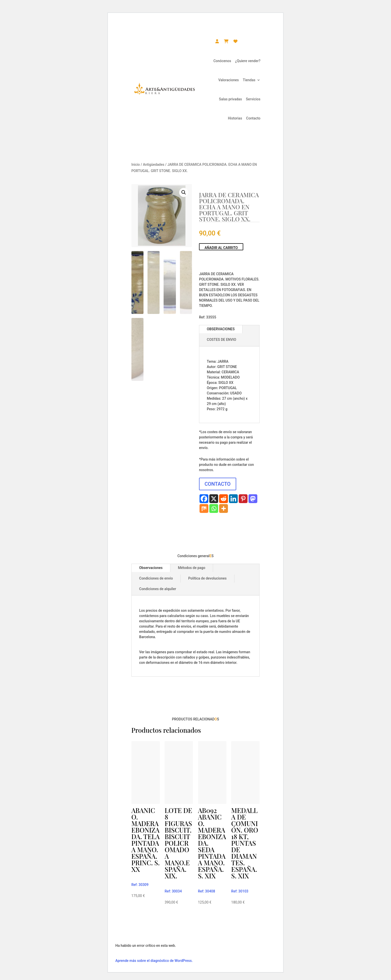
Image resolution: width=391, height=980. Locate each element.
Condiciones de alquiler (158, 589)
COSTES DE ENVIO (222, 340)
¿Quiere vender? (248, 61)
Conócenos (222, 61)
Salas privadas (230, 99)
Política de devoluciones (207, 578)
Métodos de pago (192, 568)
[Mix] (204, 508)
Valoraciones (229, 80)
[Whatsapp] (214, 508)
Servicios (253, 99)
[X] (214, 499)
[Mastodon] (253, 499)
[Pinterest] (243, 499)
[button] (184, 192)
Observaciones (151, 568)
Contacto (253, 118)
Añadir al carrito (221, 248)
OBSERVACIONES (221, 329)
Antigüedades (154, 165)
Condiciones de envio (156, 578)
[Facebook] (204, 499)
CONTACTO (218, 484)
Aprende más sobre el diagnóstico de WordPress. (154, 961)
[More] (224, 508)
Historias (235, 118)
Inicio (136, 165)
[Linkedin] (233, 499)
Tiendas (249, 80)
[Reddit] (224, 499)
